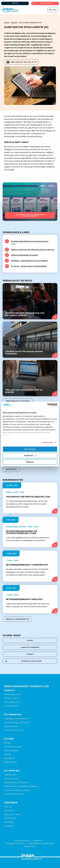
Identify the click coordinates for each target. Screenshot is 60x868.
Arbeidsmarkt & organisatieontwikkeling (21, 786)
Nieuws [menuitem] (7, 743)
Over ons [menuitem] (8, 807)
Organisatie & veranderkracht (17, 719)
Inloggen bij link (46, 3)
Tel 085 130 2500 (11, 706)
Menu (54, 10)
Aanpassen (30, 455)
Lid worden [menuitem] (9, 822)
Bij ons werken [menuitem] (10, 818)
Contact (15, 3)
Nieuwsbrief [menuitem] (9, 758)
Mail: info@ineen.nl (12, 702)
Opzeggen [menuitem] (9, 826)
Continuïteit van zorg (13, 730)
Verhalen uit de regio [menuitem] (13, 747)
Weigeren (30, 462)
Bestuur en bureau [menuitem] (12, 814)
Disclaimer (38, 841)
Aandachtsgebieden (30, 647)
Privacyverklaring (22, 841)
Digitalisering (10, 775)
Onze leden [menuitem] (9, 810)
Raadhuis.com (30, 846)
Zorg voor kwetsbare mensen (17, 790)
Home (7, 22)
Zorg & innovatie (11, 726)
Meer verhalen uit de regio (18, 401)
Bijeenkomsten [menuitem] (11, 762)
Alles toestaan (30, 449)
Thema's (14, 22)
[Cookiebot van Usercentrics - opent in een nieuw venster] (47, 405)
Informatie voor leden (31, 661)
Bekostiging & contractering (16, 782)
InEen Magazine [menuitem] (11, 751)
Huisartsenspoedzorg (13, 794)
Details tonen (48, 442)
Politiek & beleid (11, 779)
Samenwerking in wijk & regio (17, 722)
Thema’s (30, 654)
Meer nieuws (11, 469)
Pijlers (30, 640)
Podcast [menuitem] (8, 754)
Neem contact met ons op (23, 62)
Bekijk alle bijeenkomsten (17, 619)
